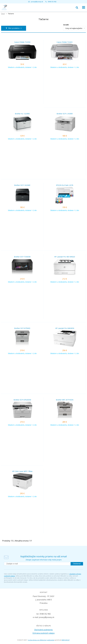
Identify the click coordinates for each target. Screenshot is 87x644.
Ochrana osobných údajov (44, 633)
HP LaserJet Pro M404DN (65, 328)
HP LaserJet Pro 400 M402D (65, 257)
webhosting (51, 640)
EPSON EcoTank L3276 (65, 185)
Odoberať (77, 564)
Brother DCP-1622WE (22, 185)
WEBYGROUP (66, 640)
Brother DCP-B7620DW (22, 400)
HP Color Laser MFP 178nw (22, 471)
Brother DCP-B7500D (22, 328)
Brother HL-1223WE (22, 114)
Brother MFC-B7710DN (65, 400)
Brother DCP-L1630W (65, 114)
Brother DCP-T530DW (22, 257)
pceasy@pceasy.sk (37, 2)
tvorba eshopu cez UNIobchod (37, 640)
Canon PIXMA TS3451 (65, 42)
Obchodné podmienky (43, 630)
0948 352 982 (52, 2)
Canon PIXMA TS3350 (22, 42)
